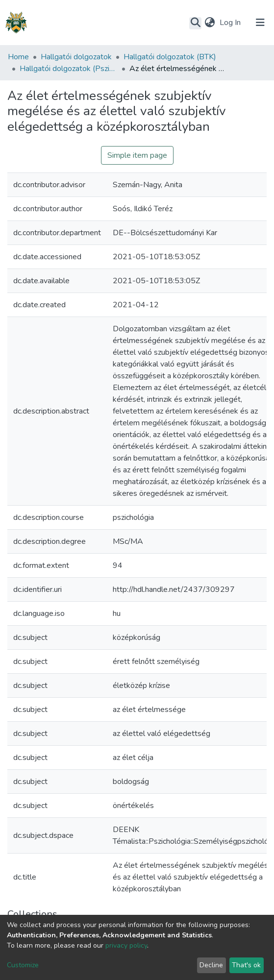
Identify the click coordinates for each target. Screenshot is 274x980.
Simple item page (137, 155)
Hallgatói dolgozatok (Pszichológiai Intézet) (69, 69)
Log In (231, 23)
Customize (23, 965)
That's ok (246, 965)
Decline (211, 965)
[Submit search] (195, 23)
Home (18, 57)
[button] (210, 23)
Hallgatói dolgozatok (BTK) (170, 57)
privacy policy (126, 945)
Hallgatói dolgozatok (76, 57)
